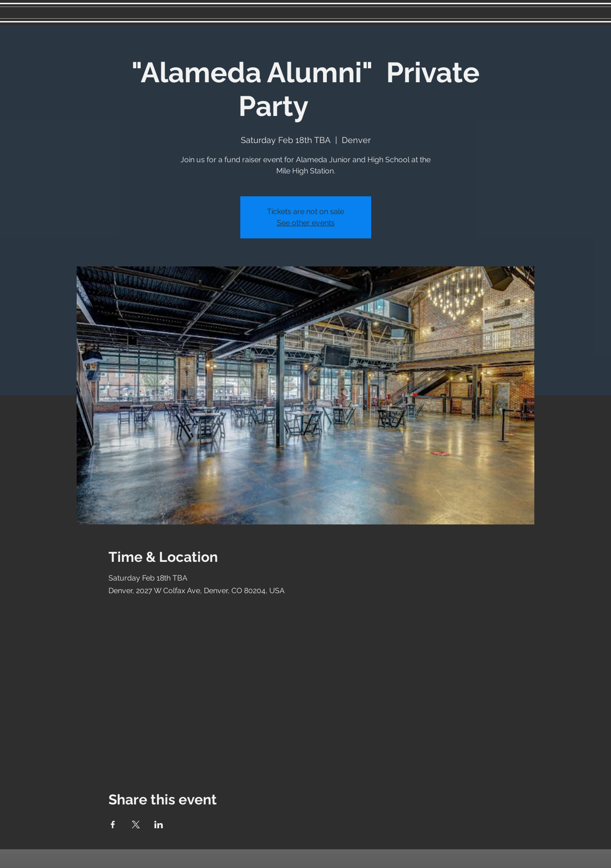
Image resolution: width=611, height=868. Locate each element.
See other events (306, 223)
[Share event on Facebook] (113, 825)
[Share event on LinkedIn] (159, 825)
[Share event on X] (136, 825)
